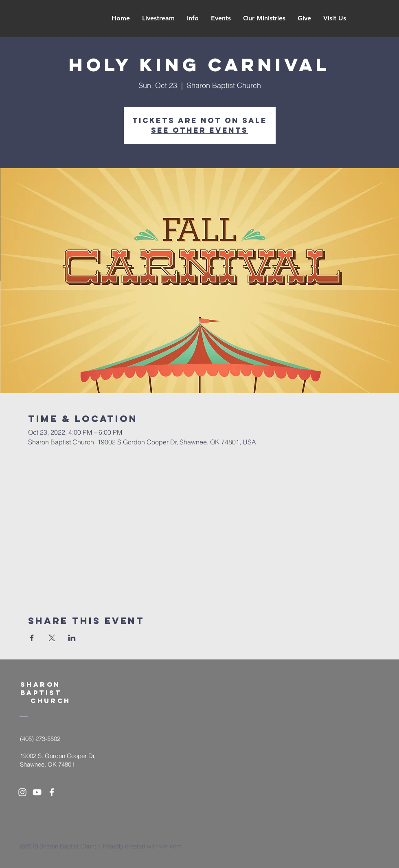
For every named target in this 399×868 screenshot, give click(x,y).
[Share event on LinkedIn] (72, 638)
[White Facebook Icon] (52, 792)
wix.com (170, 846)
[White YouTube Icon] (37, 792)
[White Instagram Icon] (22, 792)
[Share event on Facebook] (32, 638)
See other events (199, 130)
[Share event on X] (52, 638)
